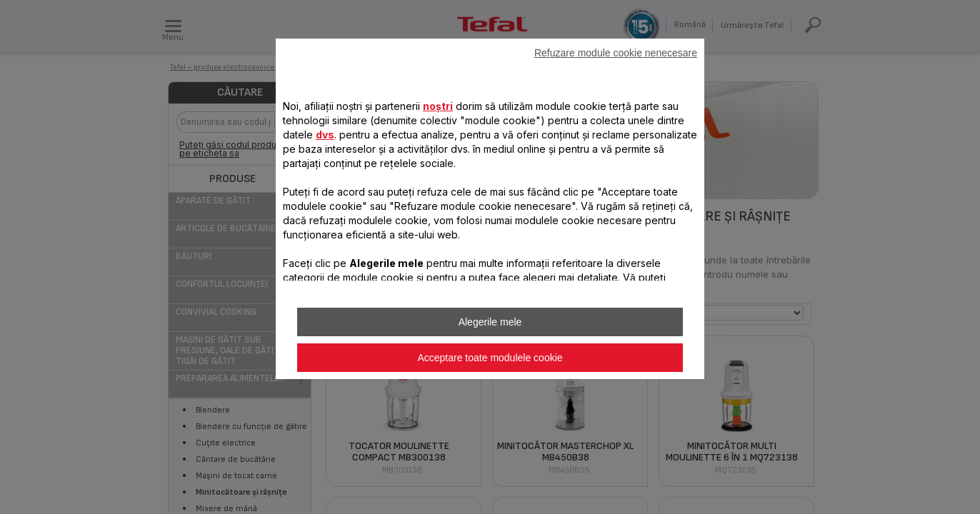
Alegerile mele (490, 322)
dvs (325, 135)
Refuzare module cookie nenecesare (616, 53)
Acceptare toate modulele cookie (490, 358)
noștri (438, 106)
